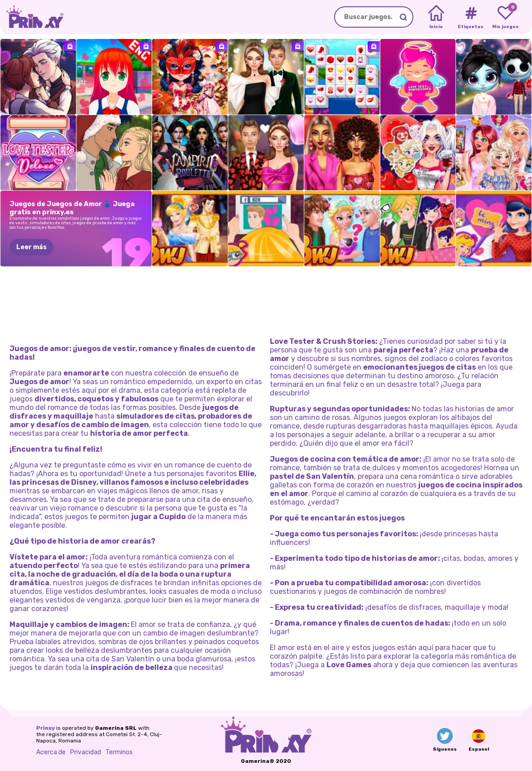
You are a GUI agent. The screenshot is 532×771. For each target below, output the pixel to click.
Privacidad (86, 752)
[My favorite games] (506, 17)
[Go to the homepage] (32, 17)
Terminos (119, 752)
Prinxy (46, 728)
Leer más (31, 247)
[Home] (436, 17)
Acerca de (51, 752)
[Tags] (471, 17)
